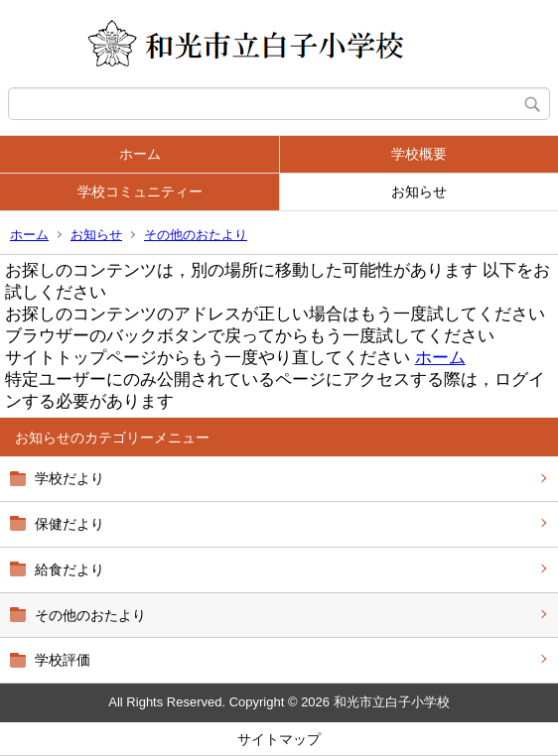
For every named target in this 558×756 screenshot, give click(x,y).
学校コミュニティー (140, 191)
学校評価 (63, 660)
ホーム (140, 154)
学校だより (70, 478)
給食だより (70, 569)
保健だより (70, 524)
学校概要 (419, 154)
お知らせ (419, 191)
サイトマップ (279, 739)
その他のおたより (196, 235)
